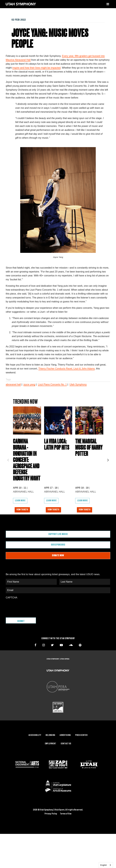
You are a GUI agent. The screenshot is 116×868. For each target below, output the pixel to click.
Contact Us (66, 757)
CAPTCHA (11, 612)
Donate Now (58, 570)
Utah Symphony (78, 384)
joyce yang (29, 384)
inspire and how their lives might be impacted (36, 68)
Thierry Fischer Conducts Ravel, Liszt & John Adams (67, 369)
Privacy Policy (51, 827)
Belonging (50, 749)
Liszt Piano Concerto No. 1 (52, 384)
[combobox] (106, 865)
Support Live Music (58, 549)
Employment (51, 757)
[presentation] (29, 622)
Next (108, 467)
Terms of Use (66, 827)
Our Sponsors (58, 560)
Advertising (65, 749)
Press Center (81, 749)
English (104, 865)
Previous (8, 467)
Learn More (20, 515)
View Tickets (23, 525)
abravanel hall (13, 384)
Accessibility (35, 749)
